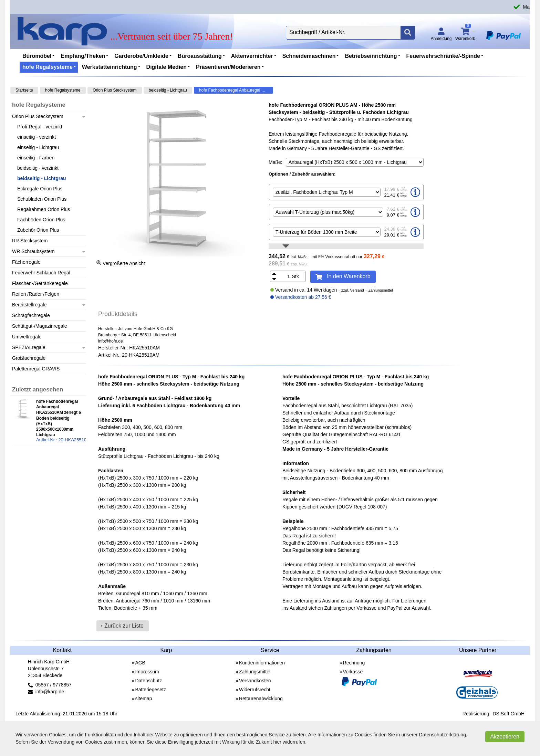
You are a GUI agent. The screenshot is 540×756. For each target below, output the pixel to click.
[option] (346, 192)
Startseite (24, 90)
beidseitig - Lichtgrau (168, 90)
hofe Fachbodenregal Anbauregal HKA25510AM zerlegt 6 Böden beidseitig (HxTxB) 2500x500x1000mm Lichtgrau (236, 90)
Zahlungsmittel (381, 290)
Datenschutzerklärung (443, 735)
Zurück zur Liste (124, 626)
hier (277, 742)
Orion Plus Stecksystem (115, 90)
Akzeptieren (505, 737)
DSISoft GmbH (508, 714)
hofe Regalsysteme (63, 90)
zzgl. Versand (353, 290)
